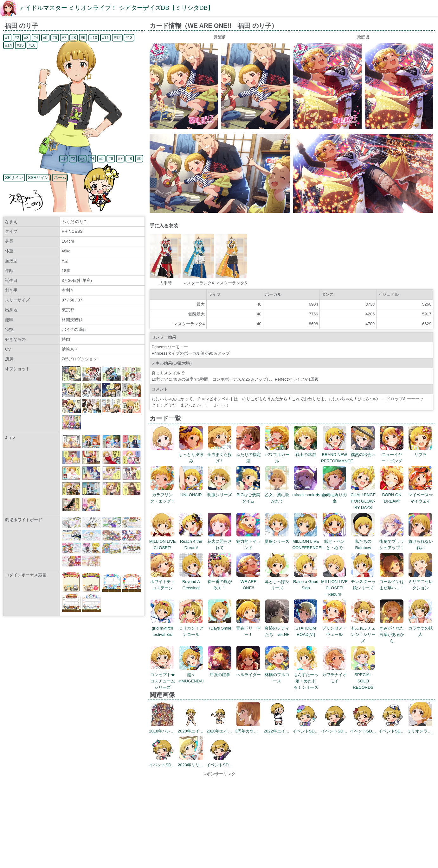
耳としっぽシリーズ (277, 582)
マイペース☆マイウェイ (421, 495)
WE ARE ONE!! (248, 582)
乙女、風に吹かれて (277, 495)
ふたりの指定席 (248, 455)
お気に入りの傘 (334, 495)
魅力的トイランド (248, 541)
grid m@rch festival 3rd (162, 628)
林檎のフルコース (277, 675)
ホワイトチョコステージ (163, 582)
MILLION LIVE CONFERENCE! (308, 541)
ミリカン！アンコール (191, 628)
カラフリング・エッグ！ (163, 495)
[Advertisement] (219, 821)
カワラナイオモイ (334, 675)
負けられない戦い (421, 541)
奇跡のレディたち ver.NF (277, 628)
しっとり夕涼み (191, 455)
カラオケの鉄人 (421, 628)
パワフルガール (277, 455)
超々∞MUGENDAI (191, 675)
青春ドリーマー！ (248, 628)
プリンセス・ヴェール (334, 628)
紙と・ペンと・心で (335, 541)
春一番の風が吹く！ (220, 582)
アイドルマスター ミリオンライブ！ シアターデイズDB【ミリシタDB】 (116, 8)
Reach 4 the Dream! (191, 541)
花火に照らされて (220, 541)
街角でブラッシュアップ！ (392, 541)
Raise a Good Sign (306, 582)
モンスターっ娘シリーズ (363, 582)
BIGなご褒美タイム (248, 495)
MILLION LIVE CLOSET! (163, 541)
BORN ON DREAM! (392, 495)
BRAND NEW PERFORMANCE (337, 455)
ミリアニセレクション (421, 582)
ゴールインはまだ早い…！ (392, 582)
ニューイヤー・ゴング (392, 455)
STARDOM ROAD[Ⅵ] (306, 628)
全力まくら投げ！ (220, 455)
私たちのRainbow (363, 541)
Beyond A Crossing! (191, 582)
